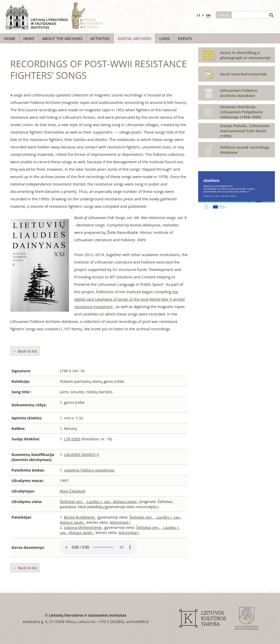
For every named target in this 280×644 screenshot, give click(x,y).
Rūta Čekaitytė (73, 491)
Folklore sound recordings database (245, 150)
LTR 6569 (72, 439)
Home (10, 38)
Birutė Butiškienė (80, 517)
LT (199, 15)
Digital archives (135, 38)
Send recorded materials (243, 74)
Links (165, 38)
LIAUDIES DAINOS (80, 454)
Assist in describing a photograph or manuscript (245, 55)
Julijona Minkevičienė (83, 527)
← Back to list (25, 351)
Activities (100, 38)
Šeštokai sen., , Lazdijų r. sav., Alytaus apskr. (99, 501)
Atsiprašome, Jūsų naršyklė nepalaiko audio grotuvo (98, 547)
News (29, 38)
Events (185, 38)
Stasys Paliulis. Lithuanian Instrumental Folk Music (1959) (245, 131)
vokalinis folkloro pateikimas (89, 470)
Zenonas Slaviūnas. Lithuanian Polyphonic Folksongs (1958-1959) (241, 112)
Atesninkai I (120, 522)
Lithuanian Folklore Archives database (239, 93)
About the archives (62, 38)
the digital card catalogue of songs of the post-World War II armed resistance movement (129, 299)
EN (208, 15)
